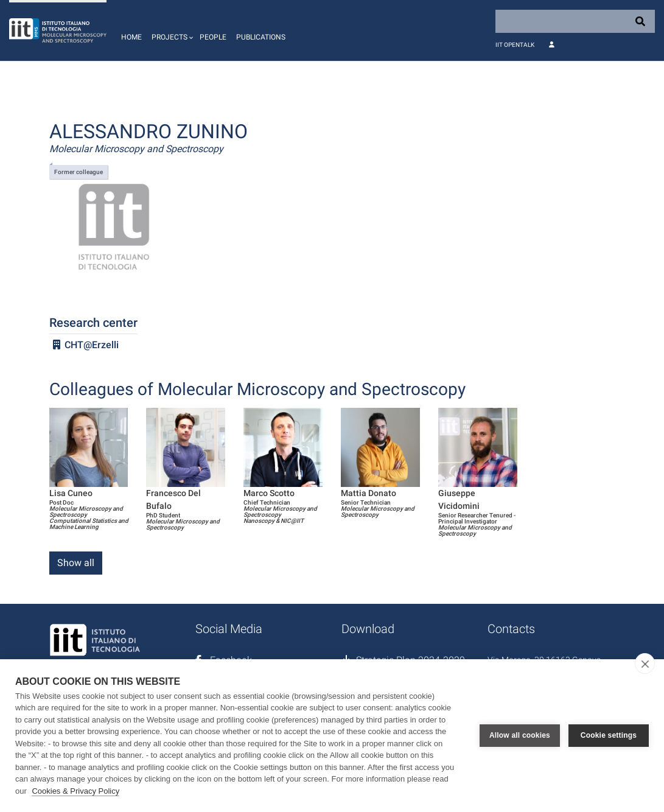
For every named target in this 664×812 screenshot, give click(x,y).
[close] (645, 663)
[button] (171, 30)
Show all (76, 563)
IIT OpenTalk (515, 45)
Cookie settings (609, 735)
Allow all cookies (520, 735)
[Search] (575, 21)
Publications (261, 37)
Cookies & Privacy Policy (75, 791)
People (213, 37)
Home (131, 37)
